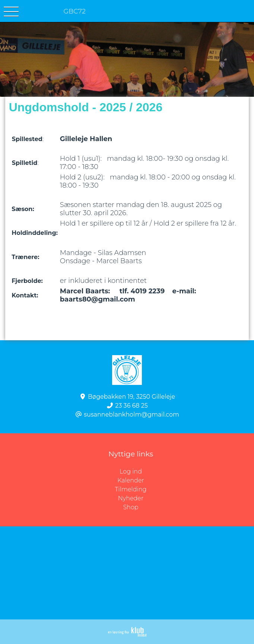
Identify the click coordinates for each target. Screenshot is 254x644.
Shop (131, 507)
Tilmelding (131, 489)
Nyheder (131, 498)
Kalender (131, 480)
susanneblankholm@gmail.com (131, 415)
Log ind (187, 472)
